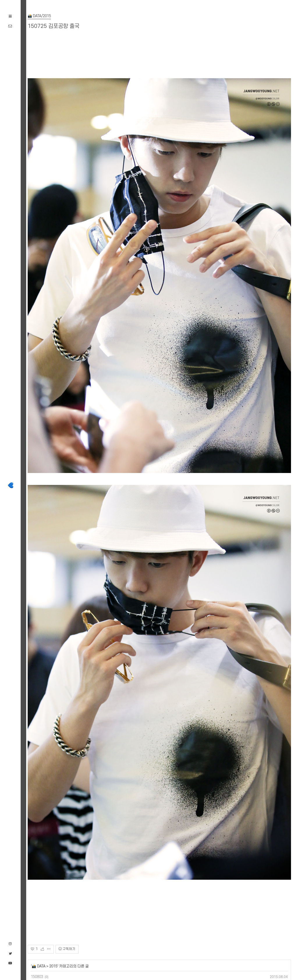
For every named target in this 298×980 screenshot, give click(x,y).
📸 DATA (39, 966)
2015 (53, 966)
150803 (37, 977)
